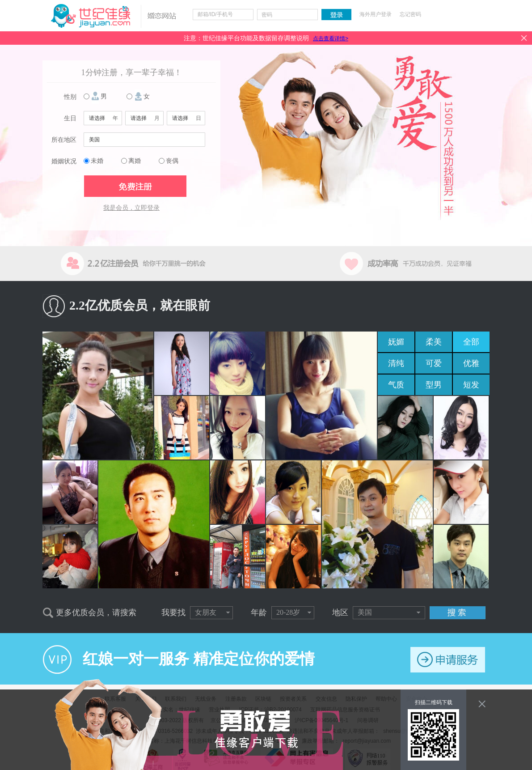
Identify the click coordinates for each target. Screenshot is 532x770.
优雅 (471, 363)
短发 (471, 385)
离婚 (135, 161)
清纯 (396, 363)
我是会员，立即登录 (131, 208)
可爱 (434, 363)
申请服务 (448, 660)
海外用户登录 (376, 14)
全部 (471, 342)
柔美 (434, 342)
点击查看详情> (331, 38)
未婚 (97, 161)
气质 (396, 385)
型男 (434, 385)
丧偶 (172, 161)
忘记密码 (410, 14)
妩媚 (396, 342)
